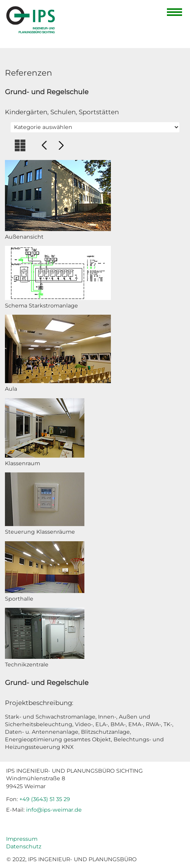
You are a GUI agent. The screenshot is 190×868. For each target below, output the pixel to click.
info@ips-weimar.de (54, 810)
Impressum (22, 839)
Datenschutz (24, 846)
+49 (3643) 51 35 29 (45, 799)
